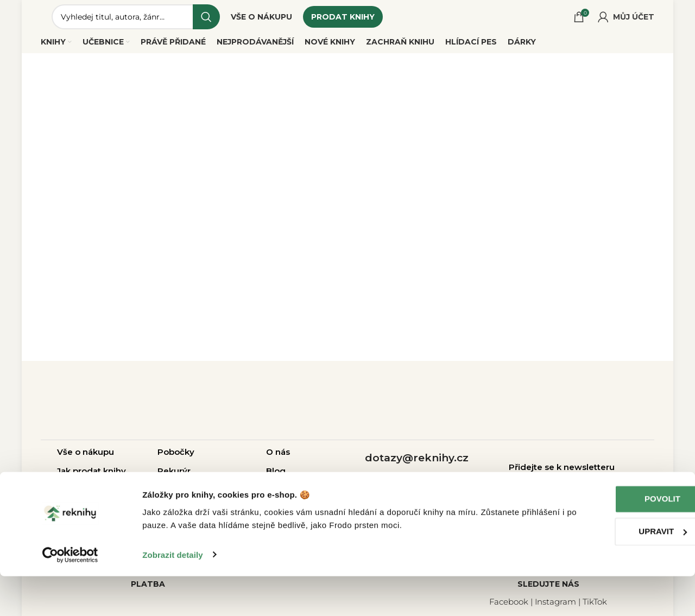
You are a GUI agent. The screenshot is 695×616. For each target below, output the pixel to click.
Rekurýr (174, 477)
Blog (276, 477)
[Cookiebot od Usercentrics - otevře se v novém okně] (70, 595)
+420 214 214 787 (416, 484)
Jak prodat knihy (91, 477)
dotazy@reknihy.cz (417, 464)
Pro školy (222, 496)
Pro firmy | (180, 496)
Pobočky (176, 458)
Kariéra (281, 496)
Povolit (604, 539)
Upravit (605, 571)
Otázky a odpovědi (97, 496)
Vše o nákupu (86, 458)
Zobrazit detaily (173, 595)
